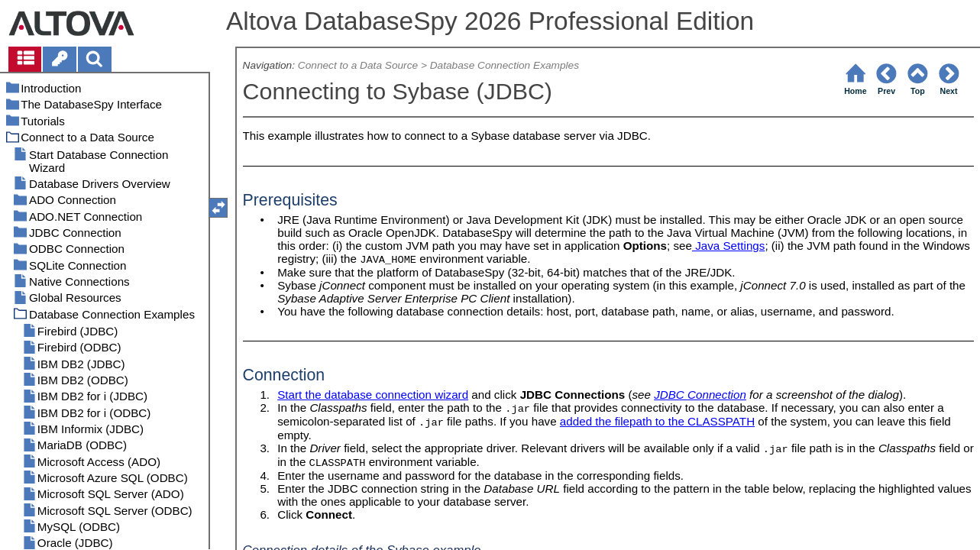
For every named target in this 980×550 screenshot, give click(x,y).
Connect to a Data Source (358, 65)
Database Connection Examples (505, 65)
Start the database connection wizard (373, 395)
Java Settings (728, 246)
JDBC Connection (700, 395)
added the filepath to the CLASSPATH (657, 421)
